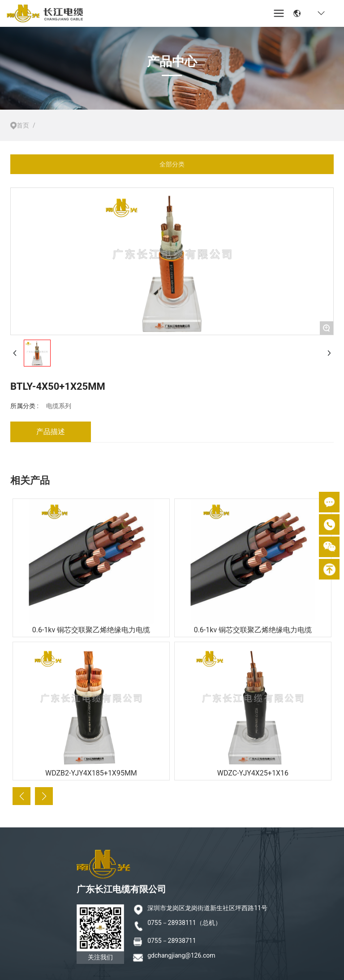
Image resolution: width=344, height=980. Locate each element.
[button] (21, 796)
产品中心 (172, 62)
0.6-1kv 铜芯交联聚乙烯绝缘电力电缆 (91, 630)
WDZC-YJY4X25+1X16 (253, 773)
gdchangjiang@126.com (181, 955)
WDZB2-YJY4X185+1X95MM (91, 773)
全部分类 (172, 164)
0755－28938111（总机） (184, 923)
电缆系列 (59, 406)
